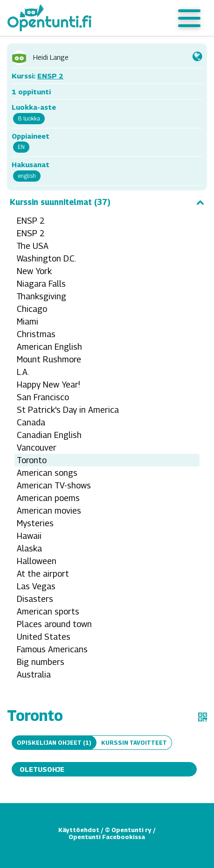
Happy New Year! (48, 385)
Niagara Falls (41, 284)
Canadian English (49, 435)
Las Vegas (36, 586)
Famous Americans (52, 649)
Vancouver (37, 448)
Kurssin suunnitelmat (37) (107, 202)
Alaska (29, 548)
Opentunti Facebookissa (107, 837)
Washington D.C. (46, 258)
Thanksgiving (41, 296)
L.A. (23, 372)
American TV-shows (54, 485)
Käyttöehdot (79, 830)
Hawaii (29, 536)
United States (44, 637)
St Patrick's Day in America (68, 410)
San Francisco (43, 397)
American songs (47, 473)
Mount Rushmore (49, 359)
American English (49, 347)
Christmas (36, 334)
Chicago (32, 309)
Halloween (37, 561)
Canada (31, 422)
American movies (49, 511)
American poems (48, 498)
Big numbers (41, 662)
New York (34, 271)
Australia (34, 674)
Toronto (32, 460)
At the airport (43, 574)
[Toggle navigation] (189, 18)
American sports (48, 611)
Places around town (54, 624)
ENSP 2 (50, 76)
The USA (33, 246)
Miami (28, 321)
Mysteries (35, 523)
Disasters (35, 599)
